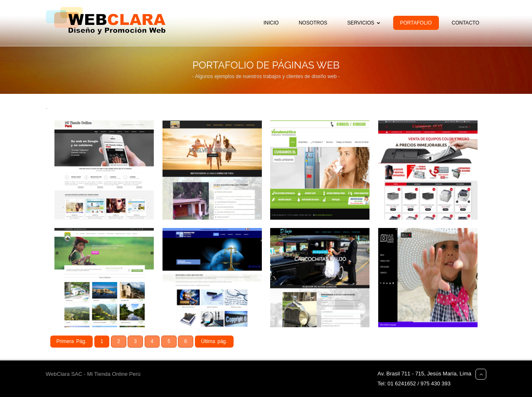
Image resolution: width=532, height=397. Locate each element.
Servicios (365, 23)
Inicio (271, 23)
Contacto (465, 23)
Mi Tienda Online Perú (114, 374)
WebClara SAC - (66, 374)
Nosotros (313, 23)
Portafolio (416, 23)
